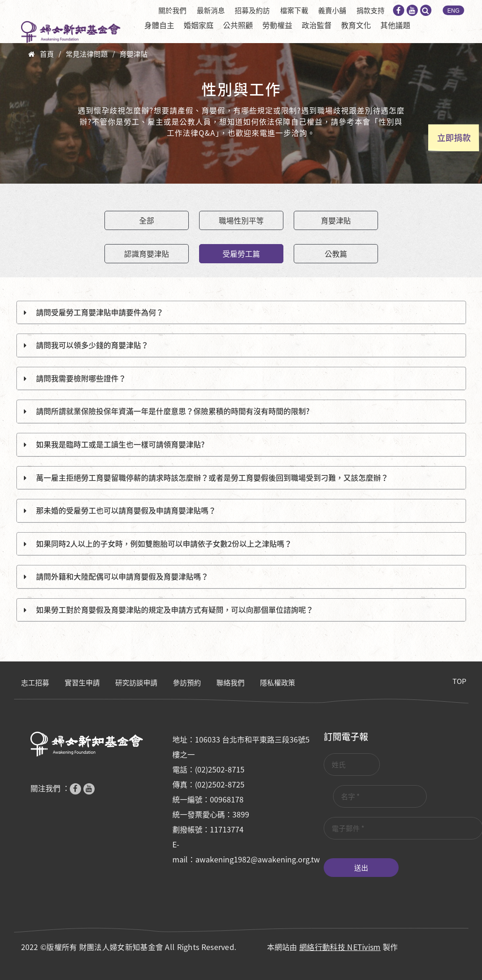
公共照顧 (238, 25)
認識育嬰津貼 (147, 253)
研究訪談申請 (136, 683)
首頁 (47, 54)
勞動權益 (277, 25)
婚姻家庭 (199, 25)
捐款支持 (371, 10)
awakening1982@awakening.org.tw (258, 859)
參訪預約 (187, 683)
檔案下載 (294, 10)
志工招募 (35, 683)
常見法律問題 (87, 54)
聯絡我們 (230, 683)
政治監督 (317, 25)
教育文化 (356, 25)
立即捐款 (454, 137)
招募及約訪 (252, 10)
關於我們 (172, 10)
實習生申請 (82, 683)
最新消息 (211, 10)
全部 (147, 220)
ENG (453, 11)
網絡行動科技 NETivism (340, 947)
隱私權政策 (278, 683)
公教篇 (336, 253)
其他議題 (395, 25)
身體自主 (159, 25)
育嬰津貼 (133, 54)
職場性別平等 (241, 220)
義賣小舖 (332, 10)
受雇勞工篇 (241, 253)
